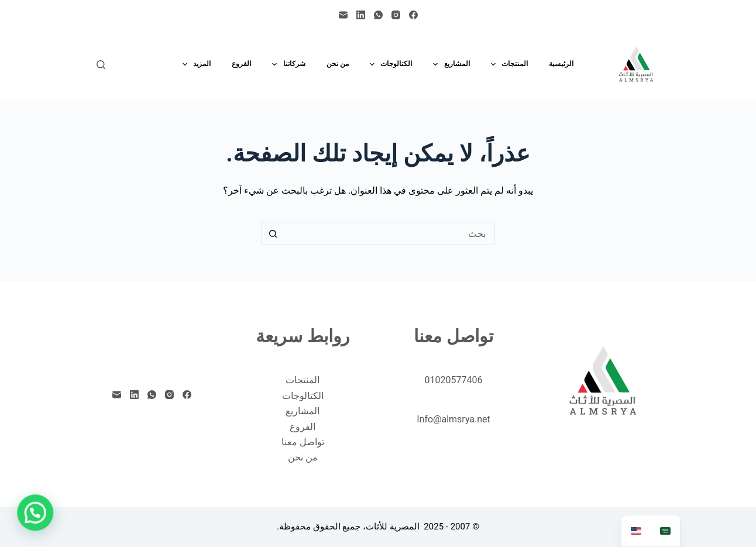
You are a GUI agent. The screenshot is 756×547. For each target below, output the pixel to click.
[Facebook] (413, 15)
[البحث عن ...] (390, 233)
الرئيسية (561, 64)
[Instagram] (396, 15)
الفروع (241, 64)
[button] (37, 512)
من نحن (338, 64)
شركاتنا (286, 64)
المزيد (194, 64)
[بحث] (101, 65)
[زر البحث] (273, 233)
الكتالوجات (389, 64)
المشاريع (449, 64)
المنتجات (507, 64)
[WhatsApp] (378, 15)
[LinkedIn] (361, 15)
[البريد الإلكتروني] (343, 15)
